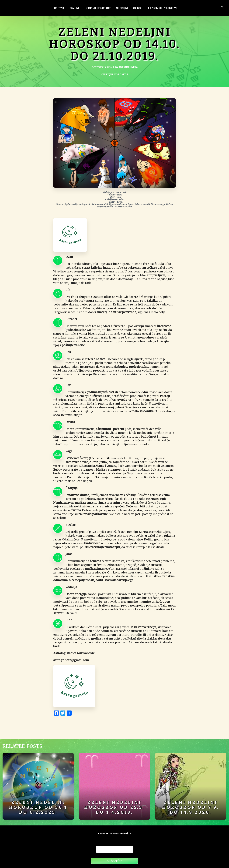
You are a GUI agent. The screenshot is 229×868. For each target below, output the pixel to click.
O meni (74, 8)
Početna (58, 8)
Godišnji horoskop (97, 8)
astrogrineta (128, 67)
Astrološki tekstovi (162, 8)
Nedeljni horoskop (129, 8)
